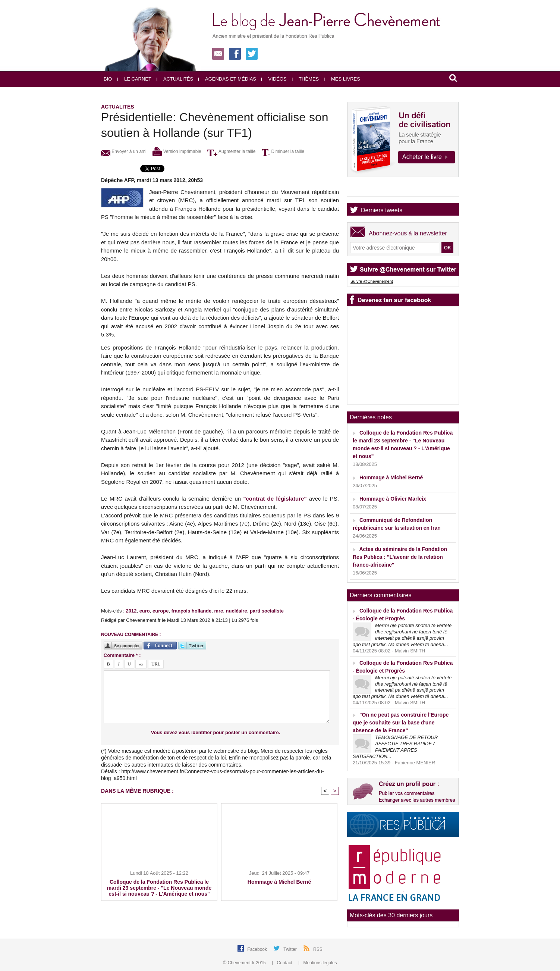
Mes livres (342, 79)
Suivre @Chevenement (372, 281)
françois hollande (192, 611)
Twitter (291, 949)
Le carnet (134, 79)
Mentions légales (318, 963)
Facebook (258, 949)
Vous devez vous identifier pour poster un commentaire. (216, 732)
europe (161, 611)
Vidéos (274, 79)
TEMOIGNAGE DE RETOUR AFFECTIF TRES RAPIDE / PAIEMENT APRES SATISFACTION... (395, 747)
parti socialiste (267, 611)
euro (145, 611)
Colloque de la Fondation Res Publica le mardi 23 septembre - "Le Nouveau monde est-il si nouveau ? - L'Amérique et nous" (159, 888)
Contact (283, 963)
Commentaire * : (122, 655)
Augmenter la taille (231, 151)
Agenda (371, 190)
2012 (131, 611)
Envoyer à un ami (124, 151)
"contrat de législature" (275, 499)
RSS (318, 949)
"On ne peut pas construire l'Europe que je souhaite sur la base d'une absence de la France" (401, 723)
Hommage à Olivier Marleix (393, 499)
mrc (218, 611)
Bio (108, 79)
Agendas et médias (227, 79)
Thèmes (306, 79)
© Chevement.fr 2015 (245, 963)
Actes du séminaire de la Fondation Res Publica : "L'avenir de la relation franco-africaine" (400, 557)
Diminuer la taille (283, 151)
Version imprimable (177, 151)
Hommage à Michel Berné (279, 882)
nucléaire (237, 611)
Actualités (175, 79)
